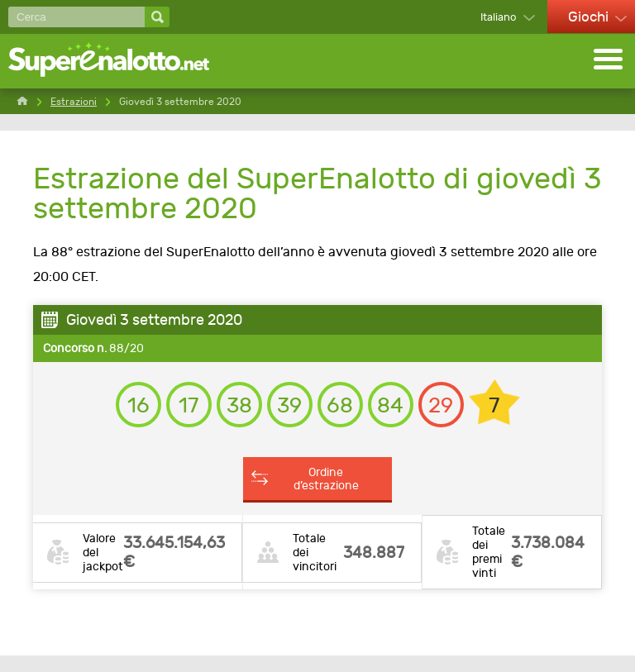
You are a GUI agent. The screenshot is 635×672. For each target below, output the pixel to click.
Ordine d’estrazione (326, 479)
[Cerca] (76, 17)
